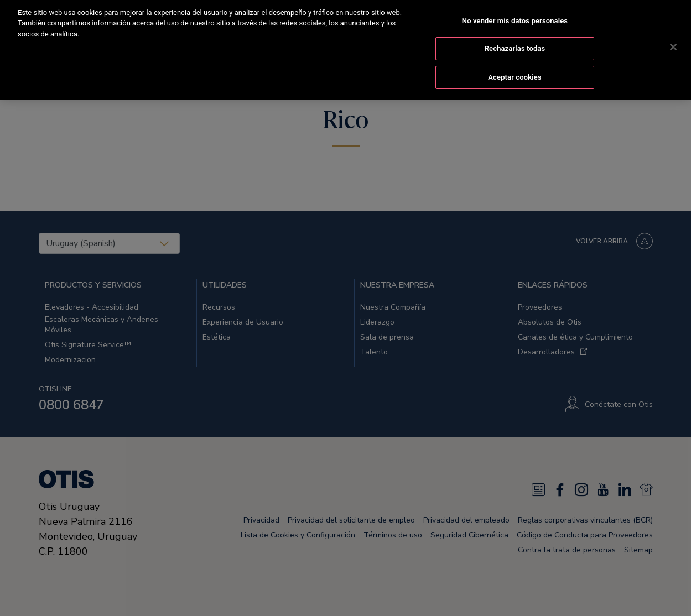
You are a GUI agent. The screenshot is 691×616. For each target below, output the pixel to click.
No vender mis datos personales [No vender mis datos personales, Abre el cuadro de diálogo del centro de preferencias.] (515, 12)
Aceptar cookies (515, 68)
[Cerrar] (673, 38)
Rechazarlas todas (515, 40)
